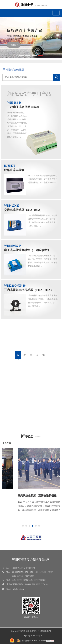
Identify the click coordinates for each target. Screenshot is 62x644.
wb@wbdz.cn (18, 589)
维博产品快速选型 (13, 70)
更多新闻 (7, 443)
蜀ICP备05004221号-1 (33, 636)
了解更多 (14, 45)
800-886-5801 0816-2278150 (36, 584)
